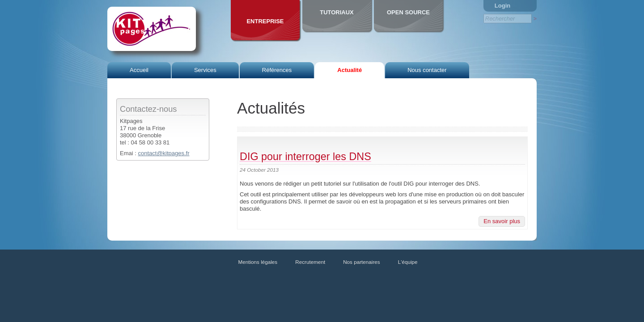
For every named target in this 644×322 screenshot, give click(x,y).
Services (205, 70)
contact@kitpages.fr (163, 153)
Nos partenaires (362, 262)
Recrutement (310, 262)
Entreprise (265, 21)
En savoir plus (502, 221)
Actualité (350, 70)
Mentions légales (258, 262)
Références (277, 70)
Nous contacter (427, 70)
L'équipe (408, 262)
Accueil (139, 70)
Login (502, 6)
